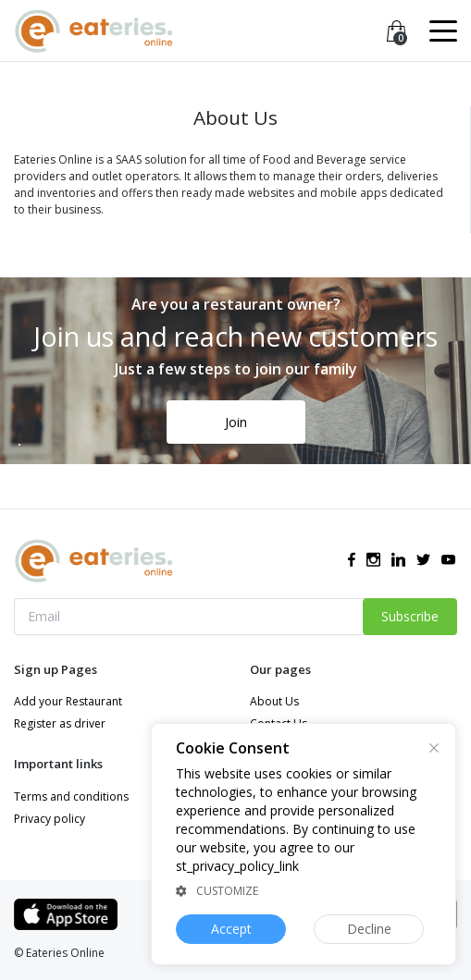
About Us (274, 701)
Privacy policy (50, 819)
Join (236, 422)
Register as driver (60, 723)
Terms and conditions (71, 796)
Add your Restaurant (68, 701)
